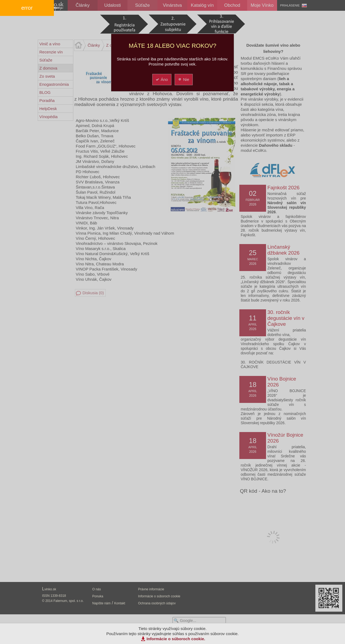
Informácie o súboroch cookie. (176, 639)
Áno (162, 79)
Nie (183, 79)
